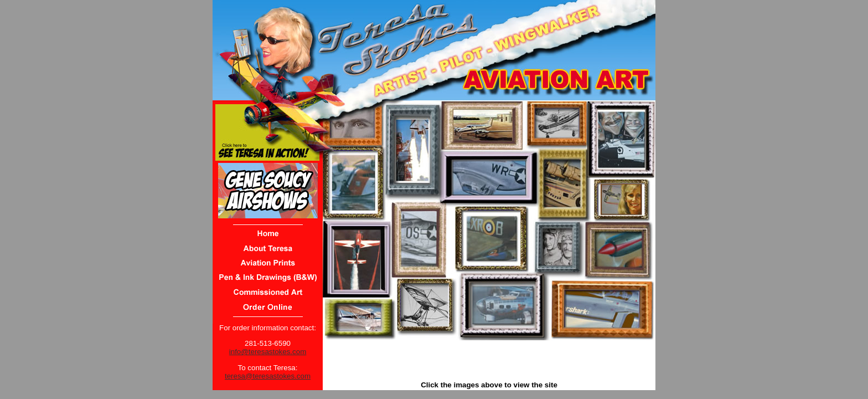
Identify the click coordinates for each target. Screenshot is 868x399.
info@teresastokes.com (268, 352)
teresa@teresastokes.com (268, 376)
